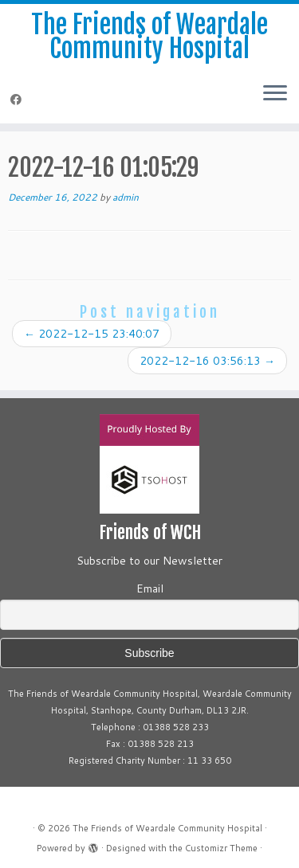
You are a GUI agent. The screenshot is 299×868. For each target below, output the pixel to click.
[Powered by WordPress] (93, 845)
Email (150, 588)
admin (126, 197)
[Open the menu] (275, 95)
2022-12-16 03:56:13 (207, 361)
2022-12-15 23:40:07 (92, 334)
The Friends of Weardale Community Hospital (149, 37)
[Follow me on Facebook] (18, 100)
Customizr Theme (221, 848)
